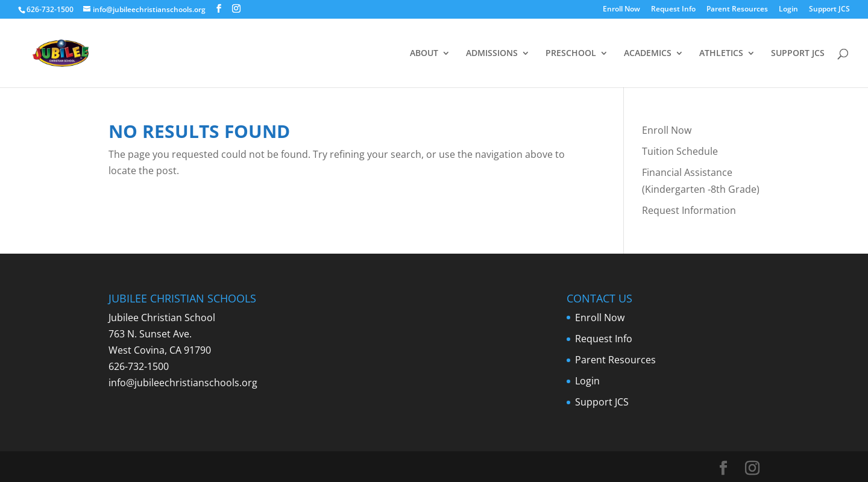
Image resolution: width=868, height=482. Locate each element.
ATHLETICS (721, 54)
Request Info (673, 10)
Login (788, 10)
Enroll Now (621, 10)
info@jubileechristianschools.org (183, 383)
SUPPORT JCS (798, 54)
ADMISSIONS (492, 54)
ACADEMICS (648, 54)
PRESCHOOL (571, 54)
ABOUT (424, 54)
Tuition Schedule (680, 151)
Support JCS (829, 10)
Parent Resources (737, 10)
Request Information (689, 210)
